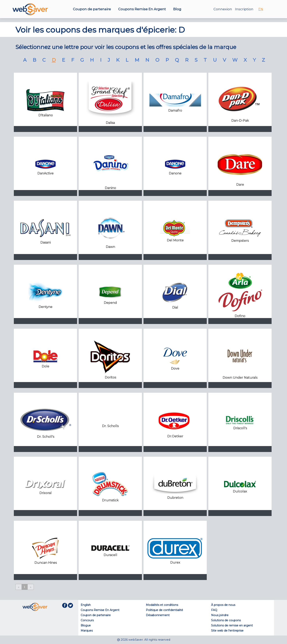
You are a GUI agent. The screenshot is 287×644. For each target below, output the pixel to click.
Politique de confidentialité (164, 610)
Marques (87, 631)
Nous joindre (220, 615)
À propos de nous (223, 605)
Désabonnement (158, 615)
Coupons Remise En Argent (142, 9)
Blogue (86, 625)
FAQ (214, 610)
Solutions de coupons (226, 620)
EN (261, 9)
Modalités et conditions (162, 605)
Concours (87, 620)
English (86, 605)
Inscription (244, 9)
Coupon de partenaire (92, 9)
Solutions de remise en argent (232, 625)
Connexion (223, 9)
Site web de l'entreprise (227, 631)
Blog (177, 9)
